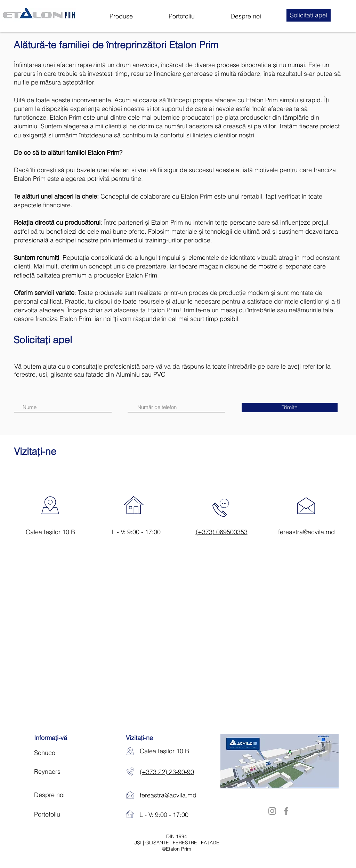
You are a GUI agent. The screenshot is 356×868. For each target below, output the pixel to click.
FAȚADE (210, 843)
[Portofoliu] (65, 814)
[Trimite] (290, 408)
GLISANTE (158, 843)
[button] (309, 15)
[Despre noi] (62, 795)
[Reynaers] (62, 772)
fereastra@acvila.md (306, 532)
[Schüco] (62, 753)
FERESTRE (186, 843)
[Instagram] (272, 811)
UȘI (138, 843)
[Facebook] (286, 811)
